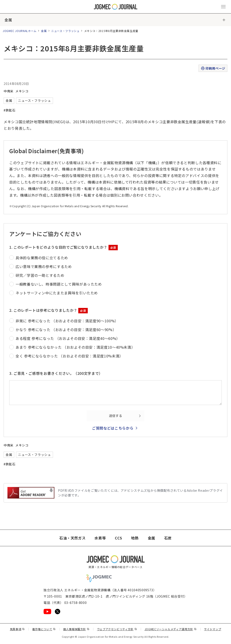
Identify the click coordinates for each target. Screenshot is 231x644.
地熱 (135, 538)
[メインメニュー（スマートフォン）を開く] (223, 7)
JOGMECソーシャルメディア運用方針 (171, 629)
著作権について (44, 629)
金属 (8, 20)
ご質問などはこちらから (113, 428)
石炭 (168, 538)
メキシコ (22, 91)
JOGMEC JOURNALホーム (20, 31)
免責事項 (17, 629)
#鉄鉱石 (10, 110)
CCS (118, 538)
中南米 (9, 91)
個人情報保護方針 (76, 629)
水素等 (100, 538)
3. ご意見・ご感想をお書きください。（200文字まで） (56, 373)
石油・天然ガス (72, 538)
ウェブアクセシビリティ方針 (117, 629)
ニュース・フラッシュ (65, 31)
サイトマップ (213, 629)
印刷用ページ (213, 68)
